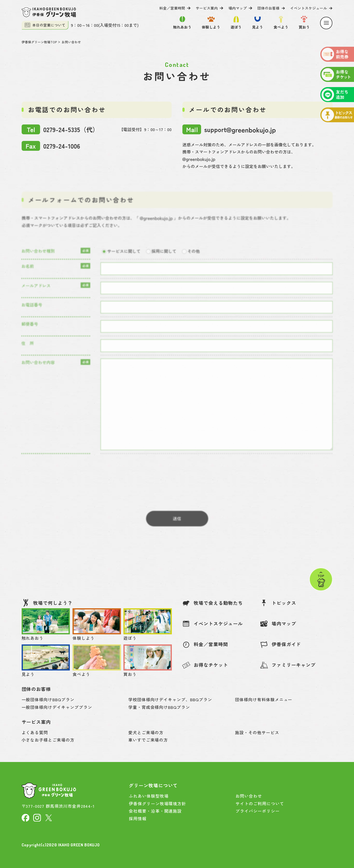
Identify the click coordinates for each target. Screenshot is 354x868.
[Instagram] (37, 817)
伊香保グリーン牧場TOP (39, 42)
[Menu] (326, 23)
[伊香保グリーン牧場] (49, 12)
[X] (49, 817)
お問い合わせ (71, 42)
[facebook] (26, 817)
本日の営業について (45, 25)
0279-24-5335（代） (60, 129)
